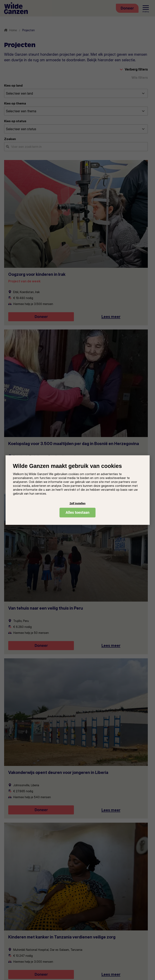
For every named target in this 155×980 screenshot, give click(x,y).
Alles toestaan (78, 512)
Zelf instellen (77, 503)
